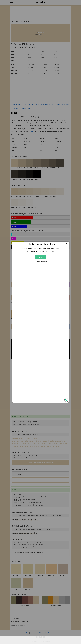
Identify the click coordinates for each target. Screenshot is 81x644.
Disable (40, 257)
